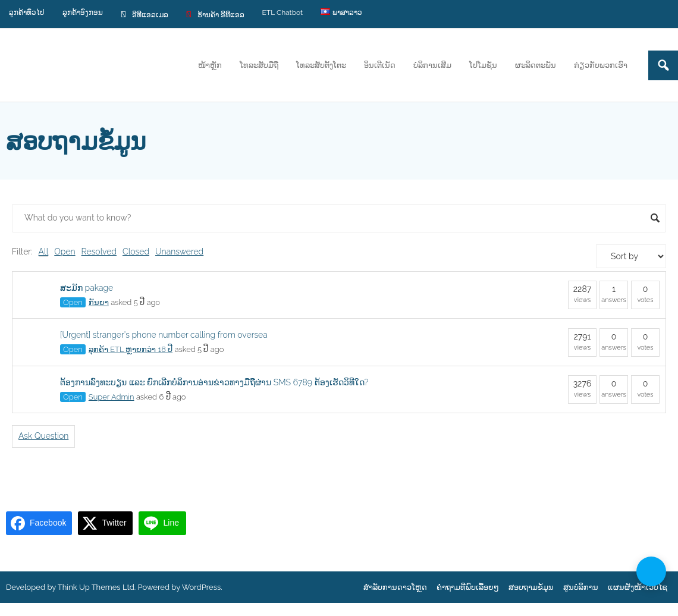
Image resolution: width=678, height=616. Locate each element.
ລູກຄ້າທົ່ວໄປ (27, 12)
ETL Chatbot (283, 12)
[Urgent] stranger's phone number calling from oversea (164, 335)
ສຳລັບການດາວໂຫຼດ (395, 587)
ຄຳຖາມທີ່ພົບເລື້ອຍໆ (468, 587)
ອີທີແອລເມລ (145, 14)
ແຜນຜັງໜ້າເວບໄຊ (638, 587)
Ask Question (43, 436)
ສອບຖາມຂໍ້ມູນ (531, 587)
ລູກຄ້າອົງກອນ (83, 12)
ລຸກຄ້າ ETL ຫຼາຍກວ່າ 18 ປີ (131, 349)
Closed (136, 252)
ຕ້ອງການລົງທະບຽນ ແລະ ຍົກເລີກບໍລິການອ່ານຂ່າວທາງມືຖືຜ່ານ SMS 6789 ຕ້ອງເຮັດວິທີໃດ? (214, 382)
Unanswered (179, 252)
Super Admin (112, 397)
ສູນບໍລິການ (581, 587)
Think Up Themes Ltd (96, 587)
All (44, 252)
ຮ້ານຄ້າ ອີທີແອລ (215, 14)
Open (65, 252)
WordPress (202, 587)
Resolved (99, 252)
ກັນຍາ (99, 302)
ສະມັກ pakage (87, 288)
